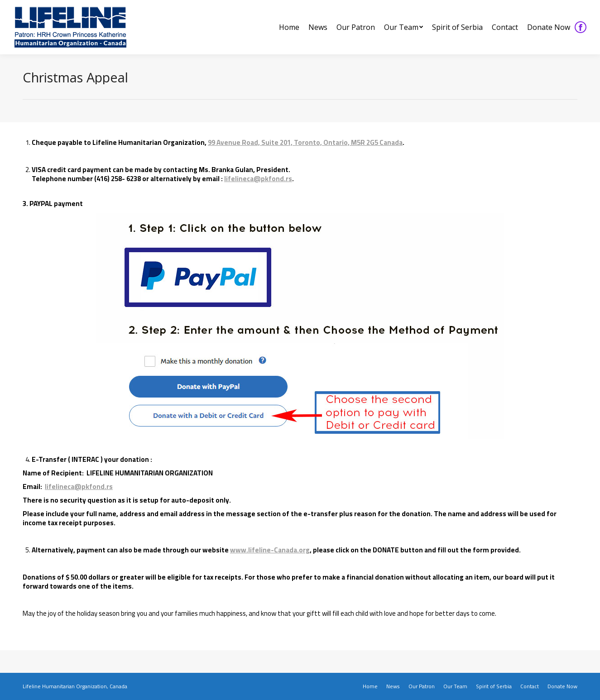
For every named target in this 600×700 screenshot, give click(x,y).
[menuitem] (289, 27)
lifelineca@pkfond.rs (258, 179)
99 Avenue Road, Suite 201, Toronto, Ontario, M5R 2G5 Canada (305, 142)
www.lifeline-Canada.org (270, 550)
